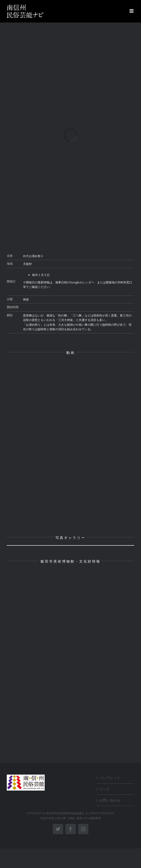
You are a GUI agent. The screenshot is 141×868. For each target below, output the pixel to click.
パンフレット (110, 778)
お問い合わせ (110, 800)
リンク (104, 789)
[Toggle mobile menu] (132, 11)
